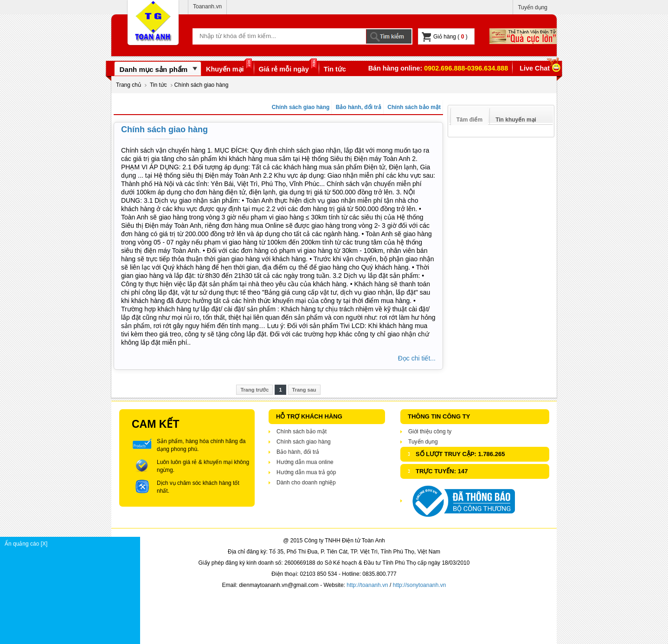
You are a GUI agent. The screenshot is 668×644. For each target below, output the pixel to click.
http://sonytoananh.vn (420, 585)
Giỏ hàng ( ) (445, 37)
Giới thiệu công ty (430, 431)
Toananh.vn (207, 6)
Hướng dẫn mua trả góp (306, 472)
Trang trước (254, 390)
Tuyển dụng (533, 7)
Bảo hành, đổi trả (358, 107)
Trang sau (304, 390)
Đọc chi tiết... (417, 358)
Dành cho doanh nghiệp (306, 483)
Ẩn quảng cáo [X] (72, 544)
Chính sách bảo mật (413, 107)
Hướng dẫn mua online (305, 462)
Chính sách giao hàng (300, 107)
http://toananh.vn (367, 585)
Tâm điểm (469, 120)
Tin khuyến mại (516, 120)
